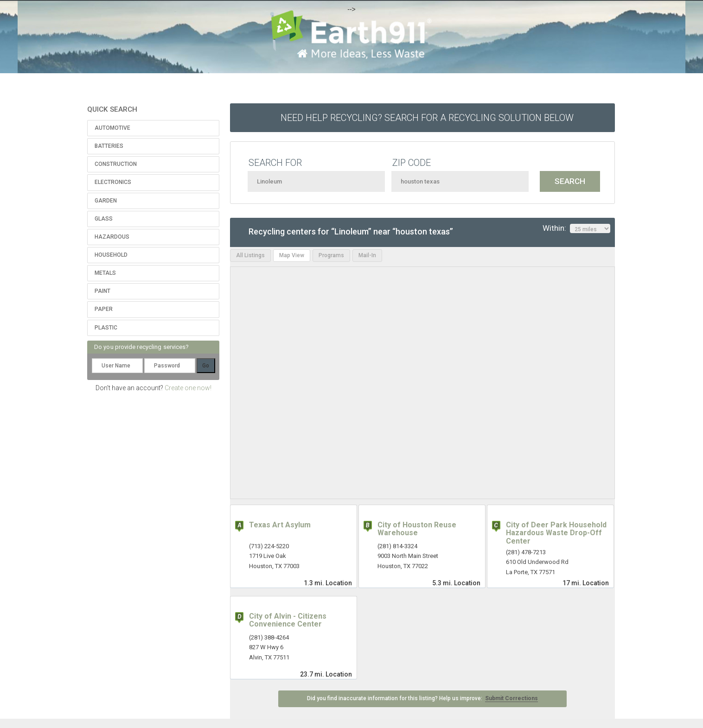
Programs (331, 255)
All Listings (250, 255)
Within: (576, 228)
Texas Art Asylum (280, 525)
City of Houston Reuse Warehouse (417, 529)
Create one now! (188, 388)
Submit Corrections (511, 698)
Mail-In (367, 255)
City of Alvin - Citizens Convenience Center (288, 620)
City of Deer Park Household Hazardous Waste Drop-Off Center (556, 533)
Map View (292, 255)
